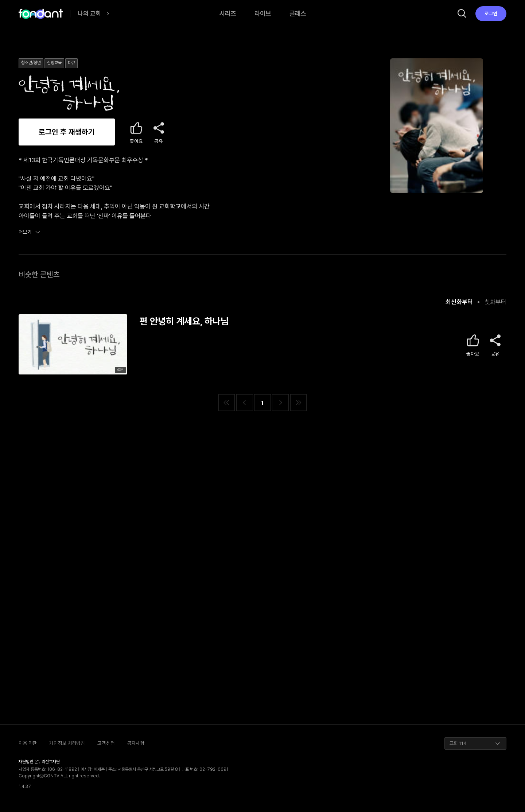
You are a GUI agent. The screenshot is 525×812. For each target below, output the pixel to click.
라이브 (263, 13)
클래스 (298, 13)
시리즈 (228, 13)
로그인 (491, 13)
